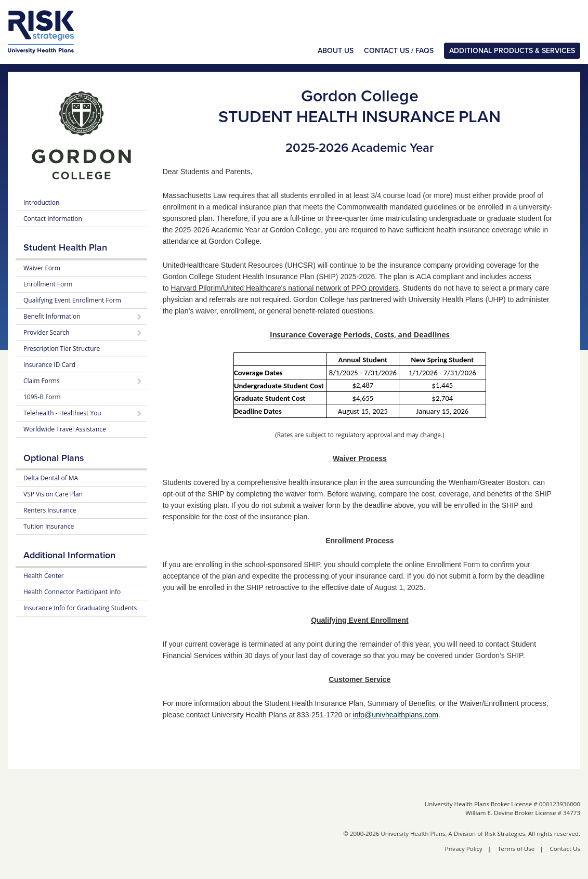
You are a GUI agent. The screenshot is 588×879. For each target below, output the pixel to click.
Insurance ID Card (49, 365)
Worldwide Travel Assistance (65, 429)
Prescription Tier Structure (62, 349)
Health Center (44, 576)
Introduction (41, 202)
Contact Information (53, 219)
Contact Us (565, 849)
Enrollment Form (48, 284)
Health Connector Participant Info (72, 592)
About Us (336, 51)
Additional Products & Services (512, 51)
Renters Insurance (50, 510)
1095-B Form (42, 397)
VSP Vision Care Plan (53, 494)
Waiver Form (42, 268)
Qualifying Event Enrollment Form (72, 300)
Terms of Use (516, 849)
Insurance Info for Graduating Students (80, 608)
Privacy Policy (464, 849)
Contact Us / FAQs (399, 51)
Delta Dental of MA (51, 478)
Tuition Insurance (49, 526)
